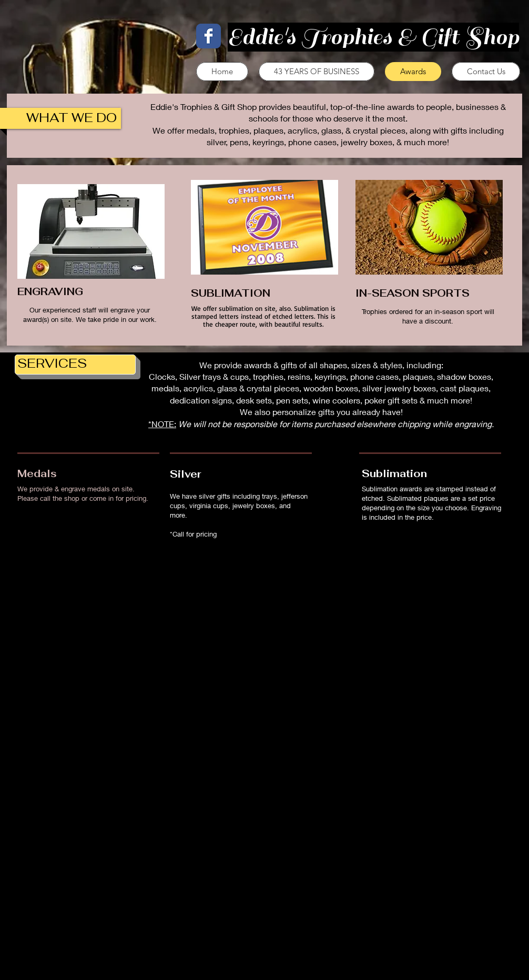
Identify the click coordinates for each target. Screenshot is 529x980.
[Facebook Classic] (208, 36)
